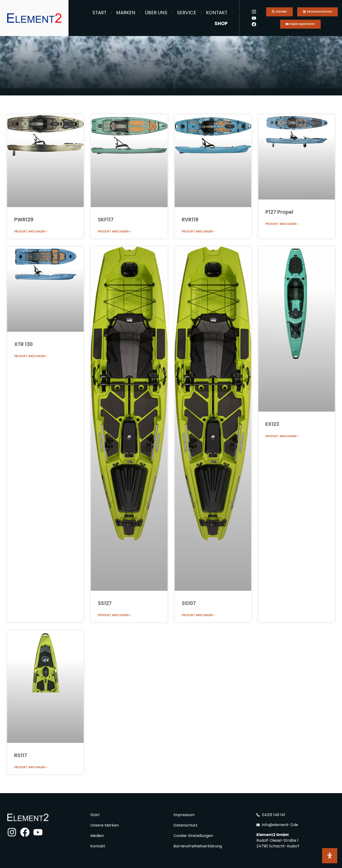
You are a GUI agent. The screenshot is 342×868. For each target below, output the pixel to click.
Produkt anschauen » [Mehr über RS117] (31, 767)
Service (187, 13)
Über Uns (156, 13)
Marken (126, 13)
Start (99, 13)
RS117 (21, 755)
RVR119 (190, 220)
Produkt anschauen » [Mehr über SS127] (114, 615)
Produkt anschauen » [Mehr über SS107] (198, 615)
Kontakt (217, 13)
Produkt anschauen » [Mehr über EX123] (282, 436)
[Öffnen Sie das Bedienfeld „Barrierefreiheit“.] (330, 856)
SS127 (105, 603)
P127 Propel (279, 212)
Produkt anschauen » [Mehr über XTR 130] (31, 356)
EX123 (272, 424)
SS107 (189, 603)
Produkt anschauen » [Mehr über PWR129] (31, 231)
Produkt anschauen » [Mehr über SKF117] (114, 231)
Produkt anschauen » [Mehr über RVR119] (198, 231)
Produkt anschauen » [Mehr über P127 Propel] (282, 224)
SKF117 (106, 220)
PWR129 (24, 220)
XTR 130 (23, 344)
